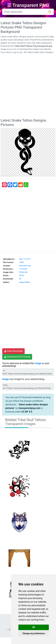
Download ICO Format (17, 357)
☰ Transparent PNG (28, 5)
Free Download (13, 351)
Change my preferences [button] (34, 633)
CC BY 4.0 (27, 412)
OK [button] (34, 627)
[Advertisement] (28, 87)
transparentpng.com (29, 408)
